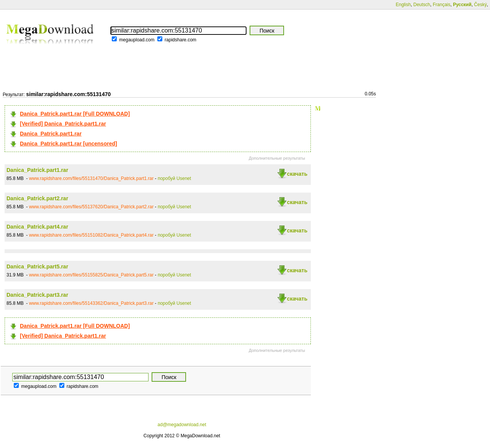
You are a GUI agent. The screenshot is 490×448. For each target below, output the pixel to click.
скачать (297, 174)
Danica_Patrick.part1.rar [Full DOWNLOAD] (75, 114)
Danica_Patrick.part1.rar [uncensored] (69, 144)
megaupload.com (137, 40)
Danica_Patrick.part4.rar (37, 227)
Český (480, 5)
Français (441, 5)
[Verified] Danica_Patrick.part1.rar (63, 124)
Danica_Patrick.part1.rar (51, 134)
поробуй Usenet (174, 178)
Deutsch (422, 5)
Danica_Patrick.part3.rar (37, 295)
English (403, 5)
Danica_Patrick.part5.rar (37, 267)
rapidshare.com (180, 40)
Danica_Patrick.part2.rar (37, 198)
